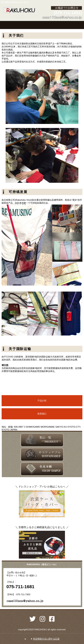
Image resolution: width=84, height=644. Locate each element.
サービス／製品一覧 (42, 440)
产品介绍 (42, 401)
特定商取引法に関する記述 (46, 639)
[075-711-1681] (68, 13)
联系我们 (42, 414)
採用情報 (42, 454)
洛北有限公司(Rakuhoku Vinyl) (20, 12)
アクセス (42, 469)
